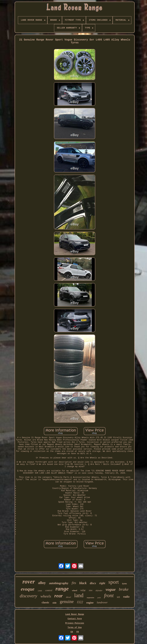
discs (93, 583)
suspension (91, 598)
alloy (42, 583)
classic (45, 602)
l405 (40, 591)
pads (99, 598)
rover (29, 582)
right (102, 583)
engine (90, 603)
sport (114, 582)
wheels (46, 596)
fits (74, 583)
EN (72, 632)
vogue (111, 589)
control (49, 590)
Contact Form (75, 619)
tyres (124, 584)
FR (77, 632)
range (62, 589)
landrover (102, 602)
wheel (75, 590)
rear (59, 596)
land (79, 595)
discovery (28, 596)
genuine (67, 602)
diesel (68, 597)
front (109, 595)
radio (126, 597)
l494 (91, 591)
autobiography (59, 583)
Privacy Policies (75, 623)
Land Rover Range (75, 614)
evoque (28, 589)
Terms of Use (75, 628)
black (83, 583)
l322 (80, 602)
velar (83, 590)
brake (124, 589)
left (118, 597)
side (54, 603)
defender (99, 591)
